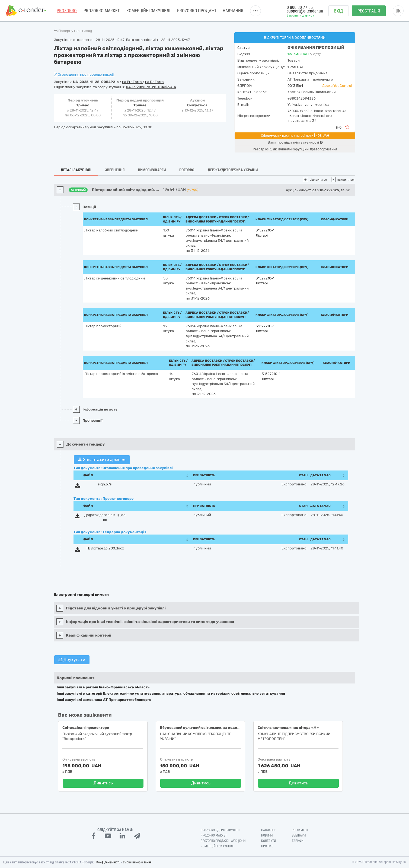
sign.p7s (105, 484)
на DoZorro (154, 82)
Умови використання (137, 862)
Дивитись (103, 783)
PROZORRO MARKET (102, 11)
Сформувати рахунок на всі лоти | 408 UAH (295, 136)
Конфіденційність (108, 862)
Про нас (267, 846)
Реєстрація (369, 11)
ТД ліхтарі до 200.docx (105, 548)
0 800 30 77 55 (300, 7)
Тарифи (298, 841)
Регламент (300, 830)
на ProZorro (132, 82)
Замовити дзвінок (300, 15)
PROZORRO (67, 11)
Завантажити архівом (102, 460)
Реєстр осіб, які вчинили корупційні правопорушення (295, 149)
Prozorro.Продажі (196, 11)
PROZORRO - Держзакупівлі (221, 830)
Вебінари (299, 835)
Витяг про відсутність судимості (295, 142)
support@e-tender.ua (305, 11)
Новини (267, 835)
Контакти (269, 841)
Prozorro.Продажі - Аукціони (223, 841)
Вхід (339, 11)
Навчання (233, 11)
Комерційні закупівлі (148, 11)
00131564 (295, 86)
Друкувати (72, 660)
